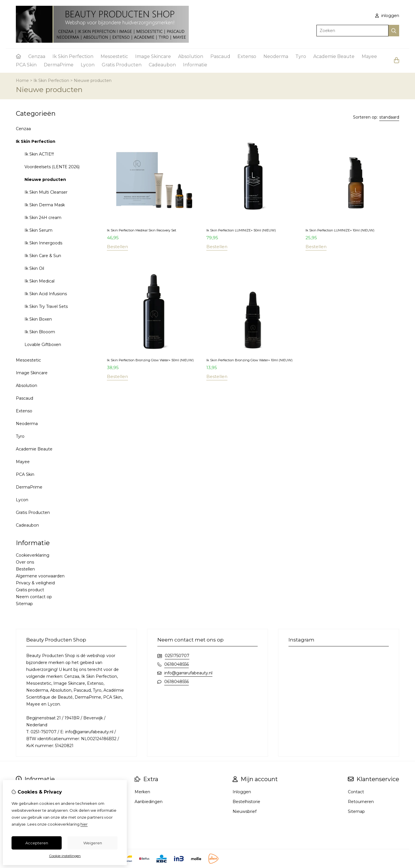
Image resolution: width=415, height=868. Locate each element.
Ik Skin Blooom (40, 332)
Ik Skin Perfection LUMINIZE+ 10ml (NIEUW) (340, 230)
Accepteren (37, 843)
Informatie (195, 65)
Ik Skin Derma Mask (45, 205)
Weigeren (93, 843)
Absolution (191, 56)
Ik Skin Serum (38, 230)
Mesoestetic (114, 56)
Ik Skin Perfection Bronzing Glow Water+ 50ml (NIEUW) (150, 360)
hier (84, 824)
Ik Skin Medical (39, 281)
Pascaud (220, 56)
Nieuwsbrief (245, 811)
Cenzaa (37, 56)
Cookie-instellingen (65, 856)
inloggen (387, 16)
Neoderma (276, 56)
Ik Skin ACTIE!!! (39, 154)
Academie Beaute (334, 56)
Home (22, 81)
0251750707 (177, 656)
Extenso (247, 56)
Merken (142, 792)
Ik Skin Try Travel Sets (46, 306)
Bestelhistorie (246, 802)
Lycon (88, 65)
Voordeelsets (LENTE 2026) (52, 167)
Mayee (369, 56)
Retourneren (361, 802)
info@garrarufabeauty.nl (188, 673)
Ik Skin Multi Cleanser (46, 192)
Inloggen (242, 792)
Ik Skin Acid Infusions (46, 294)
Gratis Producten (122, 65)
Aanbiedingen (149, 802)
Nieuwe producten (93, 81)
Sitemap (24, 604)
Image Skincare (153, 56)
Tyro (301, 56)
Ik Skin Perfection (73, 56)
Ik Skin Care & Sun (43, 256)
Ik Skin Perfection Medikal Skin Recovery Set (142, 230)
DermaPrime (59, 65)
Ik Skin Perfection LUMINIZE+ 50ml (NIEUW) (241, 230)
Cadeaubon (162, 65)
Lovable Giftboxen (43, 345)
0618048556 (177, 664)
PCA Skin (26, 65)
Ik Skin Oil (34, 268)
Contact (356, 792)
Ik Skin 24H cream (43, 218)
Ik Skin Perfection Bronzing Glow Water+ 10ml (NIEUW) (249, 360)
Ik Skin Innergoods (43, 243)
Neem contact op (34, 597)
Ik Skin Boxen (38, 319)
